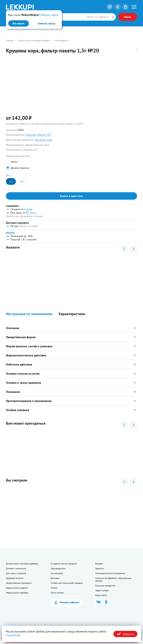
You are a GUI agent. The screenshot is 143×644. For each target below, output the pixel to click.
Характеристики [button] (72, 314)
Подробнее (13, 635)
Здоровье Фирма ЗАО (38, 135)
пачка (14, 162)
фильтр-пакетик (20, 168)
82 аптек (31, 213)
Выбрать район (50, 15)
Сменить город (46, 23)
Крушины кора (43, 140)
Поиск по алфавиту (98, 17)
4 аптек (28, 209)
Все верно (19, 23)
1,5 (11, 181)
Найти (128, 17)
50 (22, 181)
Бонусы (10, 233)
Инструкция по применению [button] (29, 314)
